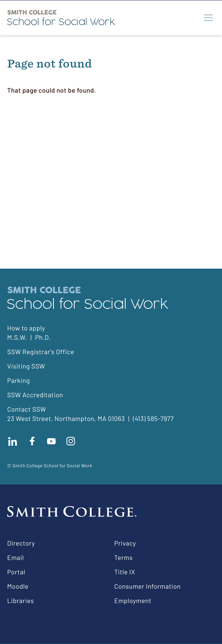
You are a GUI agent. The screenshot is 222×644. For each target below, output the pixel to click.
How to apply (26, 328)
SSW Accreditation (35, 395)
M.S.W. (17, 337)
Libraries (20, 601)
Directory (21, 543)
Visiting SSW (26, 366)
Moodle (18, 586)
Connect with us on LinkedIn (13, 441)
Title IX (125, 572)
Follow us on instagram (71, 441)
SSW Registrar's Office (41, 352)
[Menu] (208, 18)
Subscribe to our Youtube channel (51, 441)
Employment (133, 601)
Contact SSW (27, 409)
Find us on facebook (32, 441)
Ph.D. (43, 337)
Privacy (125, 543)
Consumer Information (147, 586)
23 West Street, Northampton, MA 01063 (66, 418)
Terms (123, 557)
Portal (16, 572)
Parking (18, 380)
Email (15, 557)
